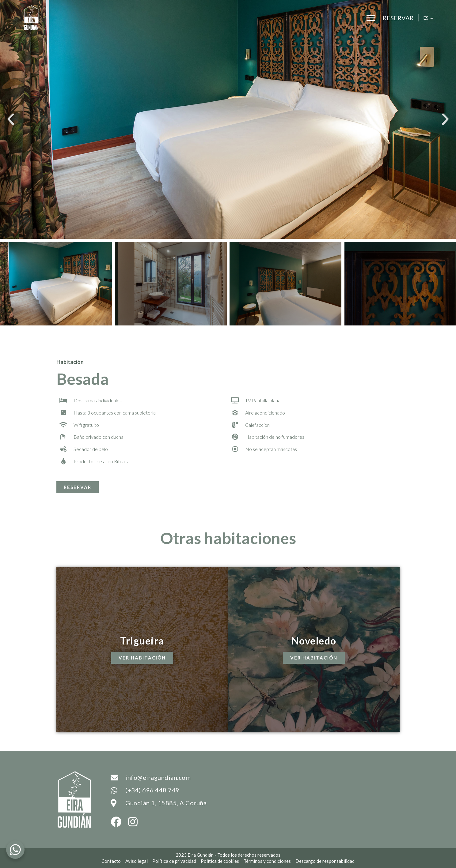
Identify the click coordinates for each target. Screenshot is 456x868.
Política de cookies (220, 861)
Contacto (111, 861)
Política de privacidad (174, 861)
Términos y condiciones (267, 861)
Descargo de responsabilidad (325, 861)
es (426, 18)
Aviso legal (137, 861)
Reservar (398, 18)
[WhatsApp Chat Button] (15, 850)
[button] (11, 119)
